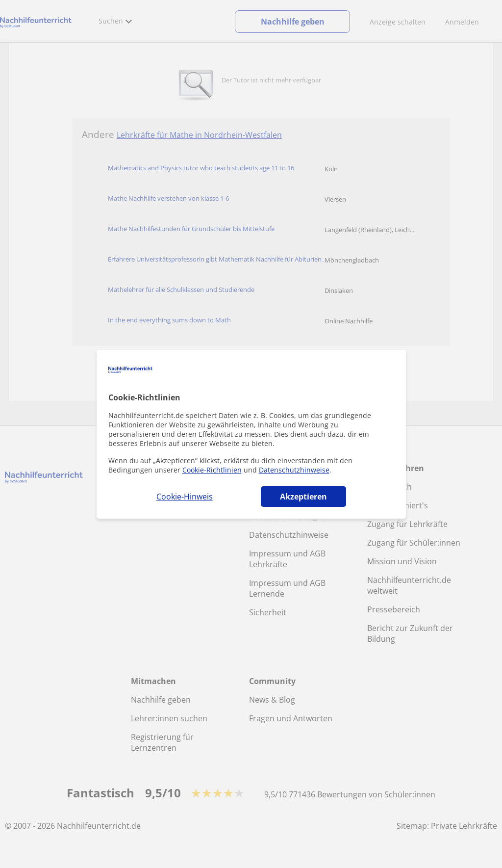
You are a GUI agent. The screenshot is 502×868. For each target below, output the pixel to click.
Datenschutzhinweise (294, 470)
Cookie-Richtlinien (212, 470)
